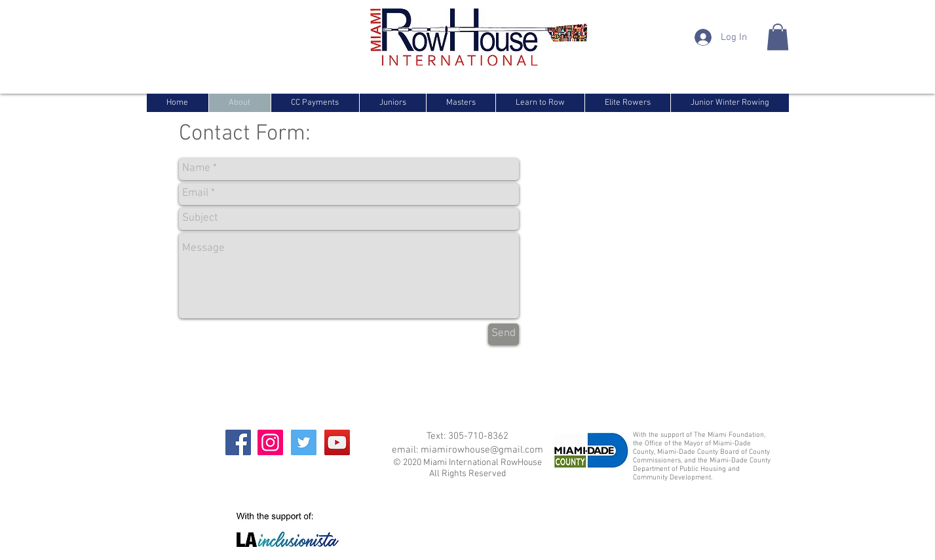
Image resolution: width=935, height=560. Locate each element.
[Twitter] (304, 442)
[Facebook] (238, 442)
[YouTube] (337, 442)
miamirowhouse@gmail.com (482, 450)
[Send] (504, 334)
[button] (778, 37)
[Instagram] (270, 442)
